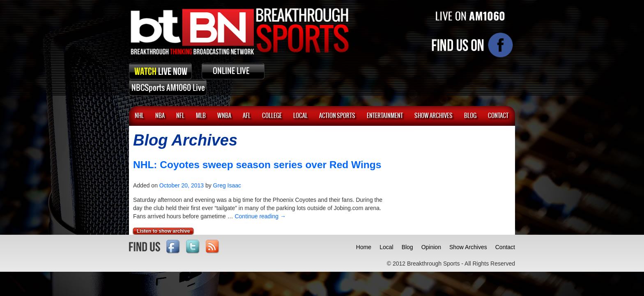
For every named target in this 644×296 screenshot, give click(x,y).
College (272, 116)
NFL (180, 116)
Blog (407, 247)
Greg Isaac (227, 185)
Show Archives (468, 247)
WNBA (224, 116)
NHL (139, 116)
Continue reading (260, 216)
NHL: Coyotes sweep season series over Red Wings (257, 165)
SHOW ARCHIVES (434, 116)
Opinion (431, 247)
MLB (201, 116)
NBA (160, 116)
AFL (247, 116)
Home (364, 247)
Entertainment (385, 116)
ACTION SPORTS (337, 116)
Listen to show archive (163, 231)
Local (300, 116)
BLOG (470, 116)
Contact (505, 247)
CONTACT (498, 116)
